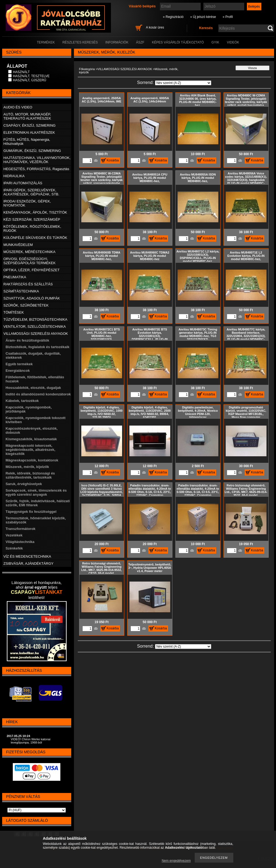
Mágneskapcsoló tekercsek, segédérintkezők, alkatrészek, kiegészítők (31, 450)
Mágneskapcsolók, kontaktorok (32, 460)
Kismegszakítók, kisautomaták (31, 439)
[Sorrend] (183, 83)
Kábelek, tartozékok (22, 401)
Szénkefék (14, 548)
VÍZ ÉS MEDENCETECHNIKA (27, 556)
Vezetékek (14, 535)
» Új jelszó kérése (203, 17)
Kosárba (113, 160)
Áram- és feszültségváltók (27, 340)
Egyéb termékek (19, 364)
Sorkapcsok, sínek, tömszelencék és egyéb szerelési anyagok (36, 492)
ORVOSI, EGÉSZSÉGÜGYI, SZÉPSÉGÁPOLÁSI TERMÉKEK (30, 261)
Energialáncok (18, 371)
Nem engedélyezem (176, 861)
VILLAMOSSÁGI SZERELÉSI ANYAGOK (125, 69)
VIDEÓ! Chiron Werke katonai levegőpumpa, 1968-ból (31, 741)
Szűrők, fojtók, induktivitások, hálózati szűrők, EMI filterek (38, 503)
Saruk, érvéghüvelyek (24, 484)
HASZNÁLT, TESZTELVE (31, 76)
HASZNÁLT (21, 72)
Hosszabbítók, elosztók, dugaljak (33, 388)
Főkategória (87, 69)
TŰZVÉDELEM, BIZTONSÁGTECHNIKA (35, 319)
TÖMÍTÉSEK (14, 312)
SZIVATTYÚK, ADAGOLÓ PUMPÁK (32, 298)
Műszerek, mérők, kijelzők (27, 467)
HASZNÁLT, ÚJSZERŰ (30, 80)
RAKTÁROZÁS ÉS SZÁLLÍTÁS (28, 284)
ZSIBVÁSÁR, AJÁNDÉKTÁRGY (29, 563)
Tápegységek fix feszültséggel (31, 512)
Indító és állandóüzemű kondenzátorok (38, 394)
